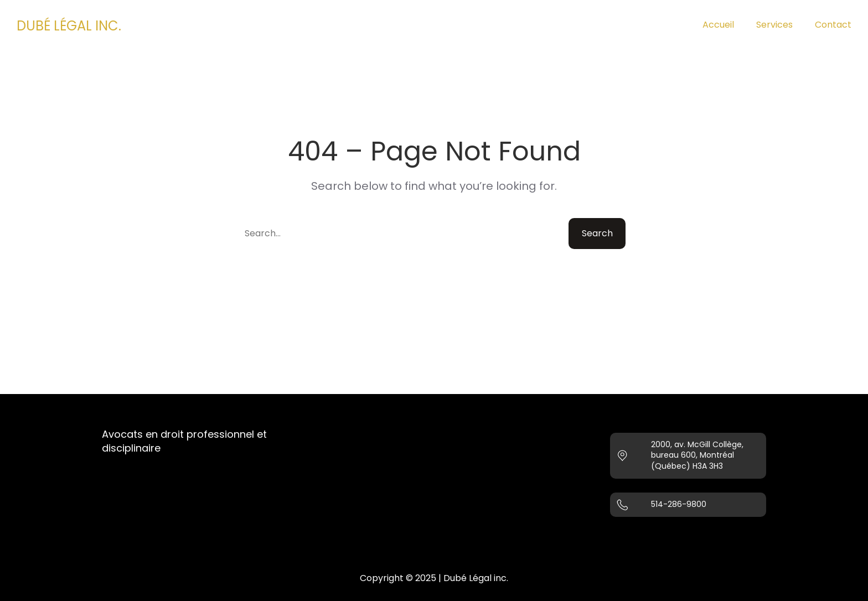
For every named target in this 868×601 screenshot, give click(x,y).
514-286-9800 (679, 504)
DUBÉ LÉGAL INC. (69, 26)
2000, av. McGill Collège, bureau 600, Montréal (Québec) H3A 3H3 (697, 455)
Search (597, 233)
